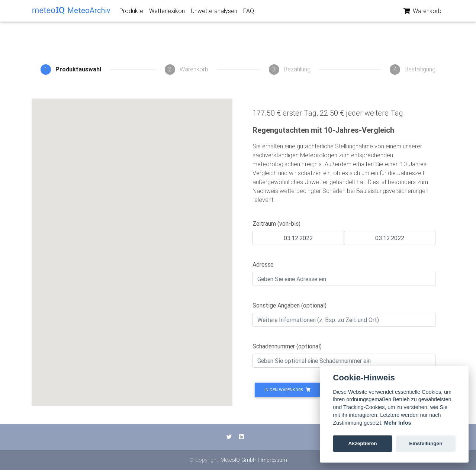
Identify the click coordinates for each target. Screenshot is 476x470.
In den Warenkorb (287, 390)
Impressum (274, 460)
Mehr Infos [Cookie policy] (398, 423)
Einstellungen (426, 443)
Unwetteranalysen (214, 12)
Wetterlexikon (167, 12)
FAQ (249, 12)
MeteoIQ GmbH (239, 460)
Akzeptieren (363, 443)
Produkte (131, 12)
